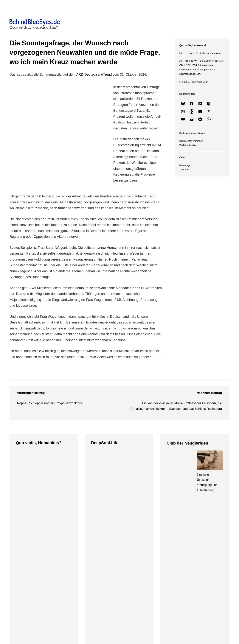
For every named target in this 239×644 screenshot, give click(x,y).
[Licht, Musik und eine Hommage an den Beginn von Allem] (134, 461)
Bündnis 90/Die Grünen (211, 61)
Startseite (24, 568)
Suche (21, 585)
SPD (199, 74)
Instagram (137, 579)
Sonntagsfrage (187, 74)
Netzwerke (139, 558)
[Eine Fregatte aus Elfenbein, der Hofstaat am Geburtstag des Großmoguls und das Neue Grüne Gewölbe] (104, 461)
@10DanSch (139, 568)
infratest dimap (206, 65)
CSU (188, 65)
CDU (182, 65)
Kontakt (185, 579)
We (147, 585)
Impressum (187, 568)
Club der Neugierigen (187, 443)
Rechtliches (189, 558)
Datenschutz (188, 574)
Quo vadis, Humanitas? (193, 45)
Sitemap (23, 579)
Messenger (185, 165)
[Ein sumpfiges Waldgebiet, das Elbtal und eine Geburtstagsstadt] (180, 461)
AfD (181, 61)
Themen (73, 558)
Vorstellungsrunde (30, 574)
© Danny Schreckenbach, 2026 (47, 547)
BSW (194, 61)
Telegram (184, 169)
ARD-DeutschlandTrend (94, 75)
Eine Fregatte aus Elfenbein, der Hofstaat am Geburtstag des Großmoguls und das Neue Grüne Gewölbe (103, 490)
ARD (187, 61)
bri (151, 585)
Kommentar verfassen (191, 141)
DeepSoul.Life (105, 443)
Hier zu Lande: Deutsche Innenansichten (201, 53)
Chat (183, 585)
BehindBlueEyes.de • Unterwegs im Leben (58, 541)
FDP (195, 65)
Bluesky (136, 574)
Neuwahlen (186, 70)
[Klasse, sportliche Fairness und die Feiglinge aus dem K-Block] (59, 461)
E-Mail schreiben (188, 145)
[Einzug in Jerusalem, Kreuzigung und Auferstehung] (210, 461)
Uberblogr (137, 585)
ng (155, 585)
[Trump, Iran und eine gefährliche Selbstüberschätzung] (29, 461)
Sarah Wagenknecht (204, 70)
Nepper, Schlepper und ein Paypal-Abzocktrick (50, 403)
